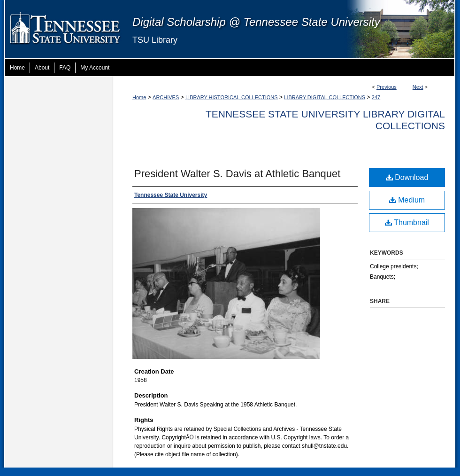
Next (418, 87)
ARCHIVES (166, 97)
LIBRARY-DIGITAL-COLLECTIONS (325, 97)
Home (139, 97)
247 (376, 97)
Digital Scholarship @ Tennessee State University (256, 22)
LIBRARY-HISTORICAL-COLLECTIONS (232, 97)
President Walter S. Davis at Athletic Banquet (237, 174)
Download (407, 177)
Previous (387, 87)
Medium (407, 200)
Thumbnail (407, 222)
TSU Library (155, 40)
